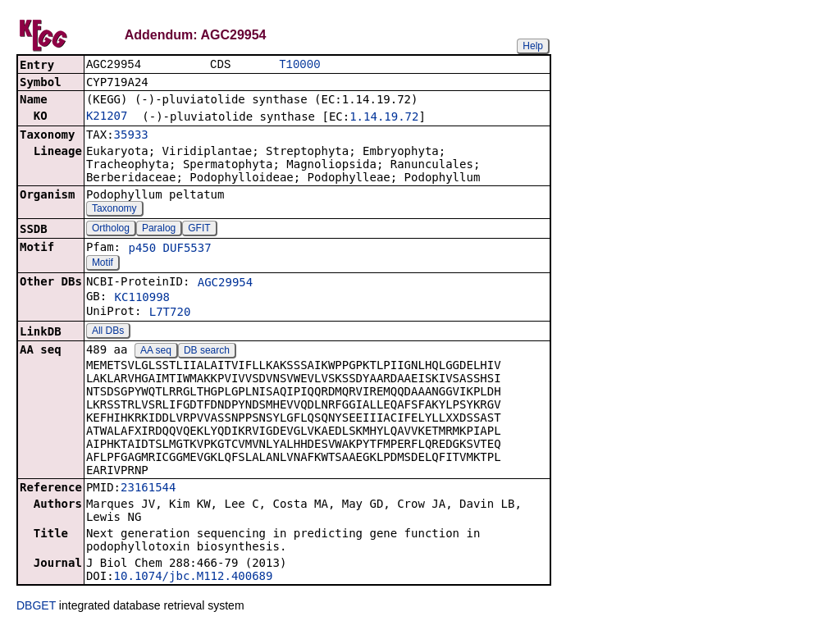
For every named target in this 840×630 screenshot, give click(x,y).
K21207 (107, 117)
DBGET (36, 607)
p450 (142, 249)
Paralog (159, 230)
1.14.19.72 (384, 118)
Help (533, 46)
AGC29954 (225, 284)
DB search (207, 352)
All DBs (108, 332)
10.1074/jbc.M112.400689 (194, 577)
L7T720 (170, 313)
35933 (131, 136)
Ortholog (111, 230)
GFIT (199, 230)
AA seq (156, 352)
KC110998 (142, 299)
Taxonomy (114, 210)
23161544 (148, 489)
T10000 (299, 65)
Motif (103, 264)
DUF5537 (187, 249)
